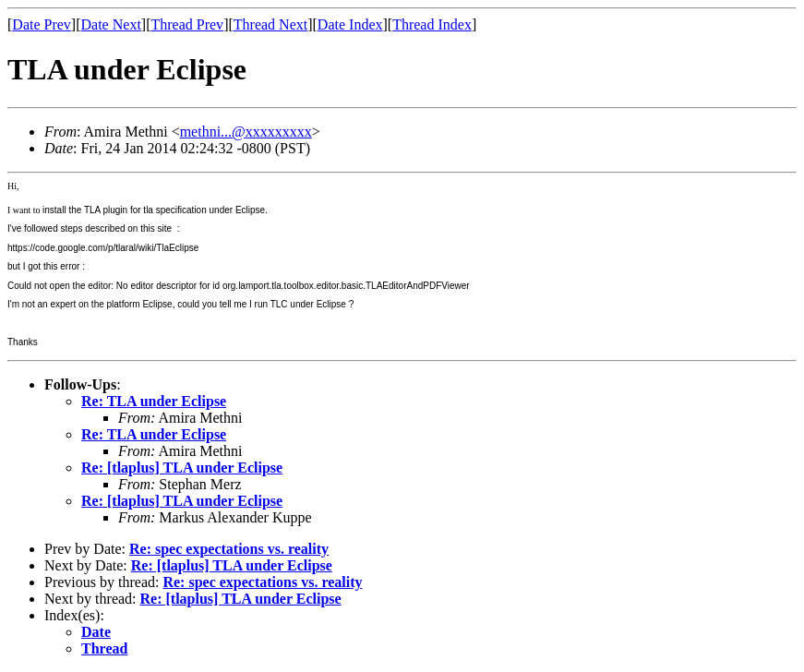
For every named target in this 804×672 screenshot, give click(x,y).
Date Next (111, 24)
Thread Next (270, 24)
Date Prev (42, 24)
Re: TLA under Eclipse (154, 401)
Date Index (350, 24)
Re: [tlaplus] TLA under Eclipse (182, 468)
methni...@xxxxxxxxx (246, 132)
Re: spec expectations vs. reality (229, 549)
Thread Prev (187, 24)
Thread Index (432, 24)
